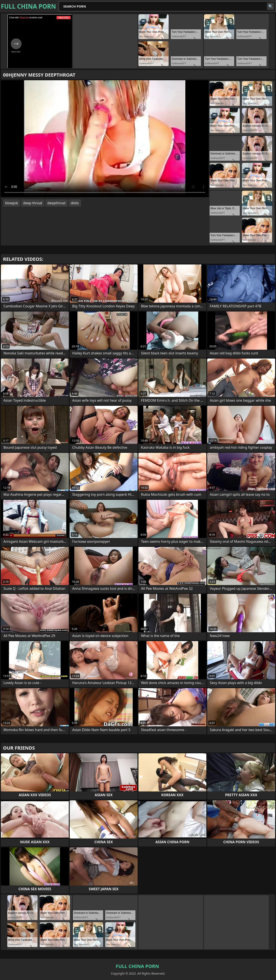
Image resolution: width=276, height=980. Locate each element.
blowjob (12, 203)
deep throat (33, 203)
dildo (75, 203)
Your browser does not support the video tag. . (105, 139)
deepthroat (56, 203)
